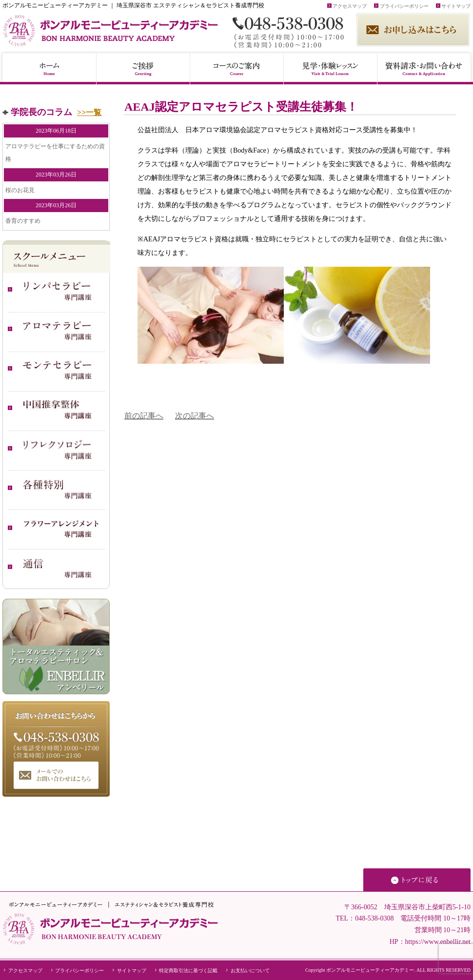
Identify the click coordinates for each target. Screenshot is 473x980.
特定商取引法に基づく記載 (186, 970)
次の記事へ (195, 416)
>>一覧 (89, 112)
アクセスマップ (347, 6)
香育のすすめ (23, 221)
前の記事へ (144, 416)
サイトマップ (453, 6)
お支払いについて (247, 970)
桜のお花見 (20, 190)
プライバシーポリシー (401, 6)
